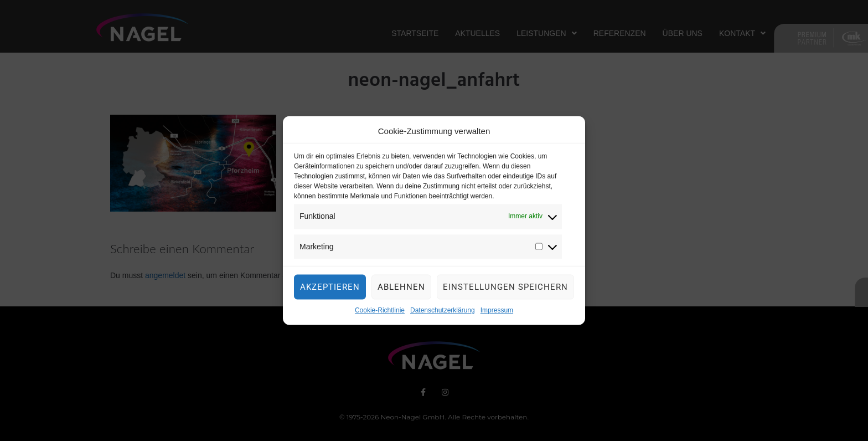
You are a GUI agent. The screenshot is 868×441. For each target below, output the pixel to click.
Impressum (497, 315)
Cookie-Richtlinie (380, 315)
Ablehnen (401, 291)
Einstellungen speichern (505, 291)
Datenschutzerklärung (443, 315)
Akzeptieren (330, 291)
